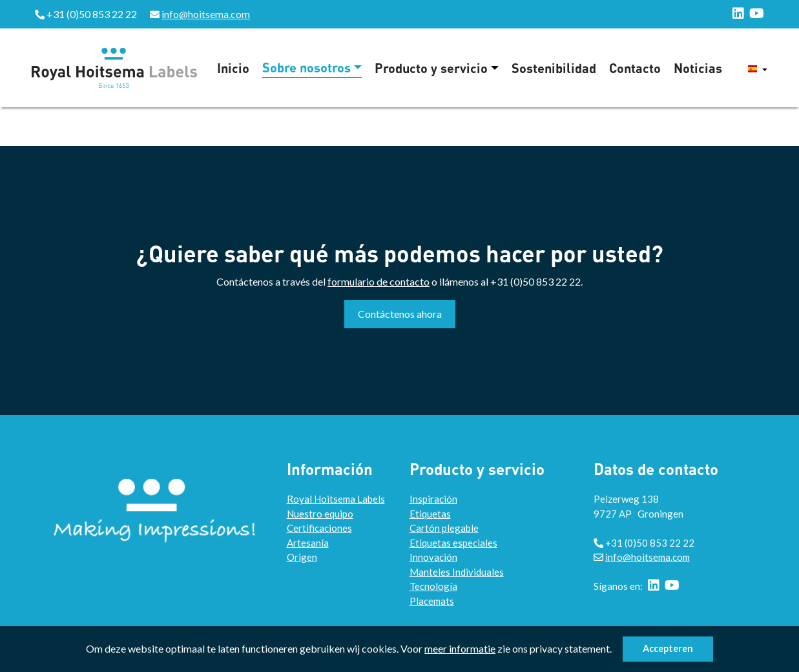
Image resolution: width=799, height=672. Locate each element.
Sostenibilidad (554, 68)
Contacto (635, 68)
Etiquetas (430, 514)
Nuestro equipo (320, 514)
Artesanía (308, 543)
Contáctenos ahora (400, 314)
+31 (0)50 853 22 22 (535, 281)
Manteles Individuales (457, 572)
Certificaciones (319, 528)
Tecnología (433, 586)
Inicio (233, 68)
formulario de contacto (379, 281)
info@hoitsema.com (206, 14)
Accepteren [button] (668, 648)
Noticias (698, 68)
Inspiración (433, 499)
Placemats (432, 601)
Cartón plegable (444, 528)
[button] (616, 651)
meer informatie (460, 648)
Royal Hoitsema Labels (336, 499)
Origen (302, 557)
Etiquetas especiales (453, 543)
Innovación (433, 557)
